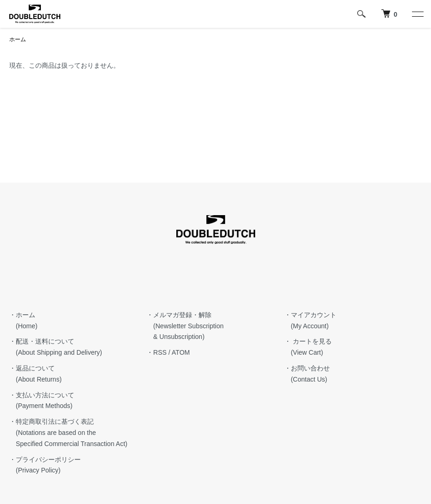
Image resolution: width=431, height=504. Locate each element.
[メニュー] (417, 14)
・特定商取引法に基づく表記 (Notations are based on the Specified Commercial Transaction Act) (68, 433)
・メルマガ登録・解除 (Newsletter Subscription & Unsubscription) (185, 326)
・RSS (157, 352)
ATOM (181, 352)
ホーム (18, 39)
